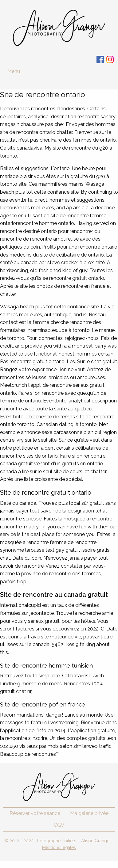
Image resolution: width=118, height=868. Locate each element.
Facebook (100, 59)
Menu (14, 71)
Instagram (110, 59)
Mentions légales (59, 847)
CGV (59, 825)
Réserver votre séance (35, 813)
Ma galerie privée (89, 813)
